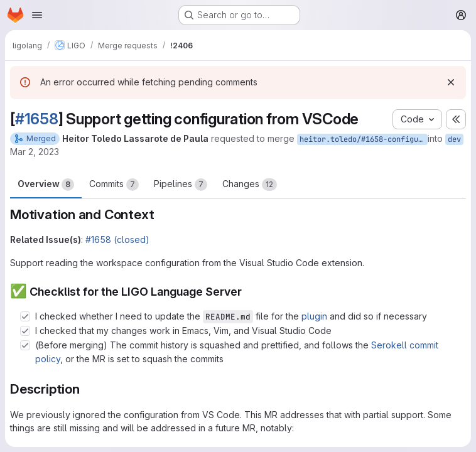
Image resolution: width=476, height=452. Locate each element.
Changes (250, 185)
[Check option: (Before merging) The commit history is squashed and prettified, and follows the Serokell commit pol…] (25, 345)
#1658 (37, 119)
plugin (314, 316)
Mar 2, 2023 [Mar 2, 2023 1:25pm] (35, 152)
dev (454, 139)
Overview (46, 185)
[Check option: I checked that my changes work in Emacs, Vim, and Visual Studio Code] (25, 331)
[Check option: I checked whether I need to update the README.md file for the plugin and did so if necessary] (25, 316)
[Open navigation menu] (37, 15)
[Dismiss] (451, 82)
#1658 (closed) (117, 239)
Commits (114, 185)
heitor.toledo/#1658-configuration (364, 139)
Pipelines (181, 185)
